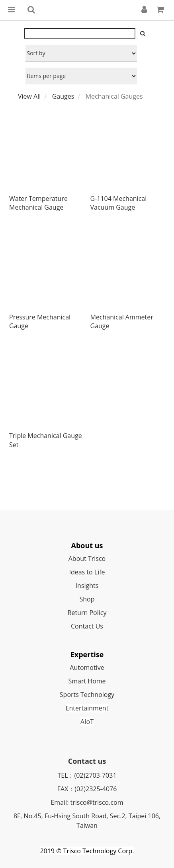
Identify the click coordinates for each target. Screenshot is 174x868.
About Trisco (87, 559)
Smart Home (87, 681)
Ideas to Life (87, 572)
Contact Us (87, 626)
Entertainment (87, 708)
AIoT (87, 722)
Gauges (63, 96)
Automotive (87, 668)
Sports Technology (87, 695)
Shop (87, 599)
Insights (87, 586)
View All (29, 96)
